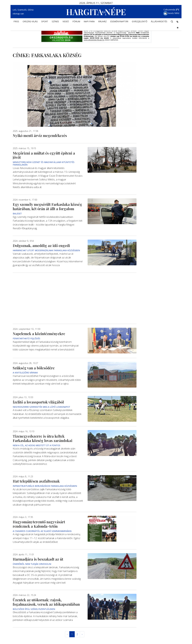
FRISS (16, 22)
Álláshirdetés (159, 22)
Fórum (76, 22)
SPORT (45, 22)
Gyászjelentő (140, 22)
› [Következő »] (82, 634)
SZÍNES (55, 22)
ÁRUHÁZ (102, 22)
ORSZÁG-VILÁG (30, 22)
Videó (66, 22)
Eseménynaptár (119, 22)
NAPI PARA (89, 22)
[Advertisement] (75, 298)
